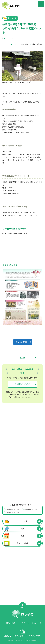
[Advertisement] (22, 433)
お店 (22, 536)
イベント (15, 44)
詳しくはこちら (22, 342)
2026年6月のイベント (32, 509)
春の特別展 (25, 44)
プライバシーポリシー (30, 623)
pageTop (22, 606)
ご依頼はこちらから (22, 384)
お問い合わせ (11, 623)
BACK (22, 358)
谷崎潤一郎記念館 (37, 44)
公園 (22, 528)
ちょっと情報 (23, 543)
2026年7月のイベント (14, 512)
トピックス (22, 521)
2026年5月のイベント (14, 509)
